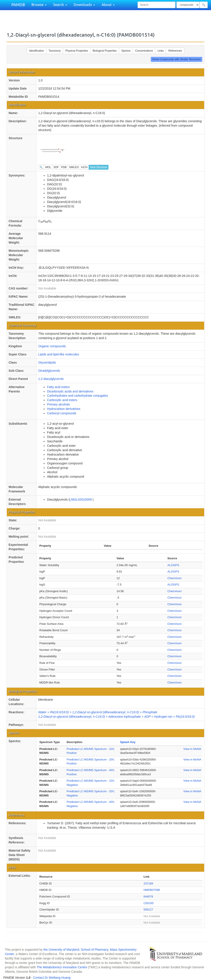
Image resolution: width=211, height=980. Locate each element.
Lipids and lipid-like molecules (59, 354)
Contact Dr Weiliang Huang (52, 978)
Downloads (84, 5)
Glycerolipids (47, 362)
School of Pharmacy (95, 950)
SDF (56, 167)
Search (60, 5)
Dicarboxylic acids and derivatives (70, 391)
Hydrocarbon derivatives (64, 409)
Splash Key (128, 742)
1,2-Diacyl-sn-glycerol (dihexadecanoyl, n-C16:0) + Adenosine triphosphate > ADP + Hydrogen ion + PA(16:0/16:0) (116, 717)
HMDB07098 (152, 890)
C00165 (149, 903)
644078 (148, 896)
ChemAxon (174, 578)
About (108, 5)
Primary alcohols (58, 404)
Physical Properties (77, 51)
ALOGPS (173, 565)
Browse (39, 5)
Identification (36, 51)
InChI (84, 167)
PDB (64, 167)
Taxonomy (55, 51)
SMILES (74, 167)
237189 (148, 883)
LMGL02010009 (81, 499)
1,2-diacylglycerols (51, 379)
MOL (48, 167)
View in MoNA (192, 749)
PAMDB (18, 5)
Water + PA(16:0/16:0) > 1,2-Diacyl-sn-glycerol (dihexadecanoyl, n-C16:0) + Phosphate (98, 712)
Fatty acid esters (58, 387)
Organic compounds (52, 346)
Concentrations (144, 51)
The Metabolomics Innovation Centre (62, 967)
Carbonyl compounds (62, 413)
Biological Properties (105, 51)
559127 (148, 910)
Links (161, 51)
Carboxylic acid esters (62, 400)
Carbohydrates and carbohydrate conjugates (77, 396)
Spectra (126, 51)
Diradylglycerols (49, 371)
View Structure (99, 167)
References (175, 51)
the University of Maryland (61, 950)
